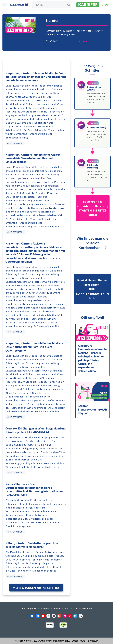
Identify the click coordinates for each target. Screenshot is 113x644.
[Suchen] (49, 5)
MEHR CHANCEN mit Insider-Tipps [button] (36, 588)
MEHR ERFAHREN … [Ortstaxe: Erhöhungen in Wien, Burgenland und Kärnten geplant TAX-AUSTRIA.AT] (16, 473)
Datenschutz (79, 641)
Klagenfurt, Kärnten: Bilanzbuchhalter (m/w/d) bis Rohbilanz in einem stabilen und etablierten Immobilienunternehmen (36, 77)
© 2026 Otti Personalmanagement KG (51, 641)
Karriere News (22, 641)
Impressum (93, 641)
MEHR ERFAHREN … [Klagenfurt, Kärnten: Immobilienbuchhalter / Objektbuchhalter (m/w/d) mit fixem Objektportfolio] (16, 417)
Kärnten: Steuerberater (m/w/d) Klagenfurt (92, 410)
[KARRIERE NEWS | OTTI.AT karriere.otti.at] (93, 5)
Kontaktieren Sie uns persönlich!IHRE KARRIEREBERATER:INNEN (93, 289)
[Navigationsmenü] (4, 5)
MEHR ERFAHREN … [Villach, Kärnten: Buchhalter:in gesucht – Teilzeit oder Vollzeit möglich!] (16, 576)
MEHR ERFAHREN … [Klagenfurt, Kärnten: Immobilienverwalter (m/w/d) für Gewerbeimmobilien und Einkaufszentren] (16, 232)
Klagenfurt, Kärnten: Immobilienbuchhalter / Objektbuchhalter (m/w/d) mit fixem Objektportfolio (34, 347)
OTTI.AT (84, 42)
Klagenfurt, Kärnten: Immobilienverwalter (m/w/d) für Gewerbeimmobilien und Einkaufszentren (33, 158)
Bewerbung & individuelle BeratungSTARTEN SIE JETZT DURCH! (93, 208)
